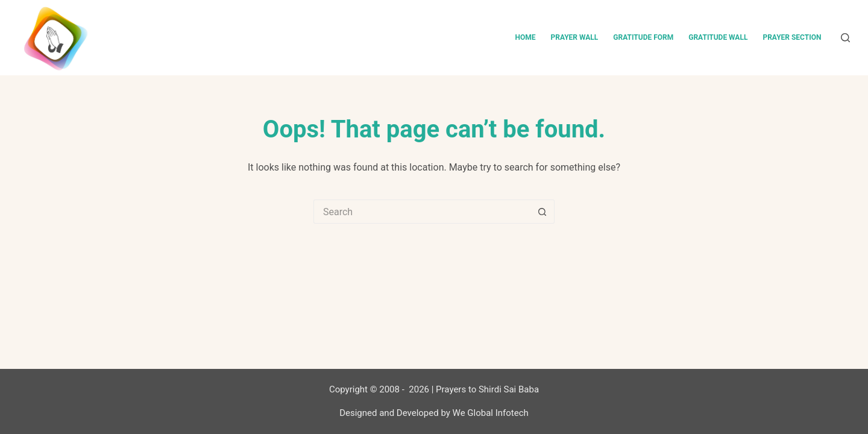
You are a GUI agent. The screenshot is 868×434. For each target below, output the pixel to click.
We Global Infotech (491, 413)
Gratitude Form (643, 37)
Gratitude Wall (718, 37)
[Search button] (542, 212)
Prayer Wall (574, 37)
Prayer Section (792, 37)
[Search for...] (422, 212)
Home (525, 37)
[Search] (845, 38)
